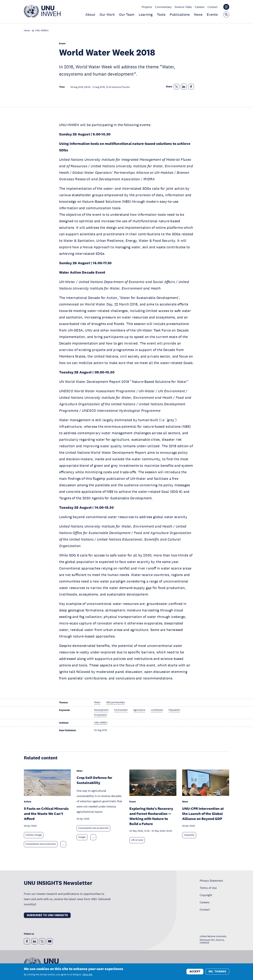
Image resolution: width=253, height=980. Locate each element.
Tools (161, 14)
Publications (180, 14)
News (198, 14)
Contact (213, 7)
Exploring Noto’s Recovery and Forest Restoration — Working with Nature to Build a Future (151, 816)
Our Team (127, 14)
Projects (147, 7)
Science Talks (183, 7)
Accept (195, 972)
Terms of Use (208, 888)
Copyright (206, 895)
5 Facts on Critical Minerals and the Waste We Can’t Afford (46, 814)
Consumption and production (41, 844)
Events (212, 14)
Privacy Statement (211, 881)
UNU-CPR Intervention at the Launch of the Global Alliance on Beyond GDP (203, 814)
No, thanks (217, 972)
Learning (146, 14)
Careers (200, 7)
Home (27, 31)
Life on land (137, 840)
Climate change (34, 835)
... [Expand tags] (63, 844)
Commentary (163, 7)
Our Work (107, 14)
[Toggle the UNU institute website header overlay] (226, 7)
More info (88, 975)
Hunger (82, 837)
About (90, 14)
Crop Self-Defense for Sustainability (94, 780)
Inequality (189, 835)
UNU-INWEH (42, 31)
